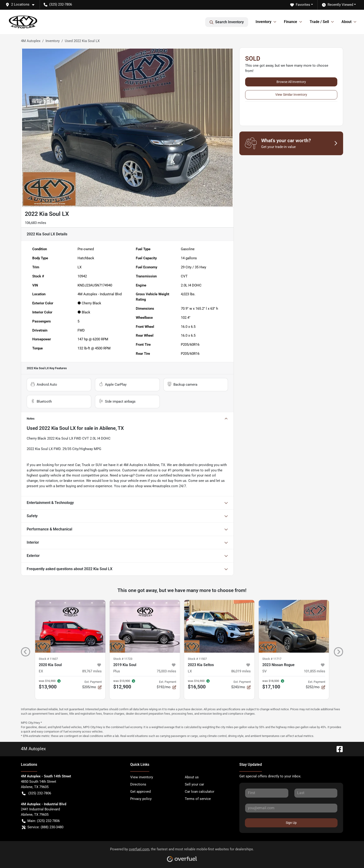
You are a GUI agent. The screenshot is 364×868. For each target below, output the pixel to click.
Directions (138, 784)
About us (192, 777)
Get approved (140, 792)
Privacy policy (141, 799)
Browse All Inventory (291, 82)
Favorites (300, 5)
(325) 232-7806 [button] (58, 4)
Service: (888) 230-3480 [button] (43, 827)
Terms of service (198, 799)
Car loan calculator (200, 792)
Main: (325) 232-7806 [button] (41, 821)
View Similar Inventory (291, 95)
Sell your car (194, 784)
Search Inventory (227, 22)
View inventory (142, 777)
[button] (22, 5)
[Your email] (291, 808)
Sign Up (291, 823)
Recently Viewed (338, 5)
